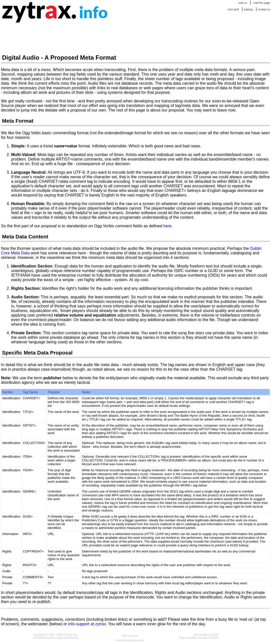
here (167, 226)
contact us (264, 9)
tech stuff (233, 9)
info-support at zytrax (87, 624)
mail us (243, 3)
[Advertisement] (93, 37)
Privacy (74, 638)
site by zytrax (130, 636)
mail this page (262, 3)
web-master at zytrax (206, 635)
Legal (60, 638)
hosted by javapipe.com (130, 640)
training (248, 9)
